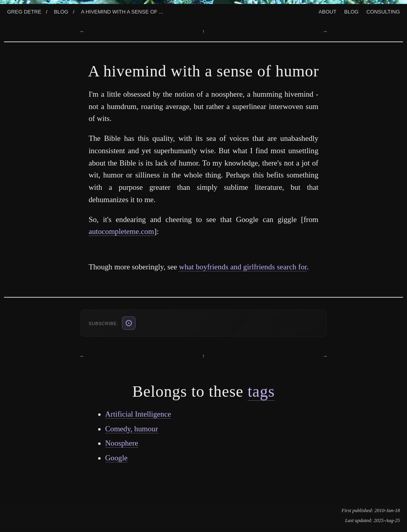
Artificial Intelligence (138, 414)
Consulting (383, 11)
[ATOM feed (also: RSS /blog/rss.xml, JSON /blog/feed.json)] (129, 323)
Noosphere (122, 443)
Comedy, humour (132, 429)
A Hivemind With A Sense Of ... (122, 11)
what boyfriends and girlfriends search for (243, 267)
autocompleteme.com (121, 231)
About (328, 11)
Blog (61, 11)
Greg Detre (24, 11)
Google (117, 458)
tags (261, 391)
